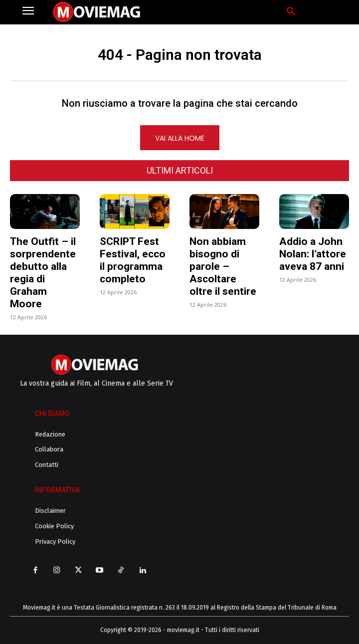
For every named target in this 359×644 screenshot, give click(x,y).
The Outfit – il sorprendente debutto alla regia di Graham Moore (43, 273)
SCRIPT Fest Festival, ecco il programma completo (133, 260)
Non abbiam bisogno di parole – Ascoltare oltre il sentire (223, 266)
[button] (291, 12)
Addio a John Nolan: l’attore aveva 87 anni (313, 254)
